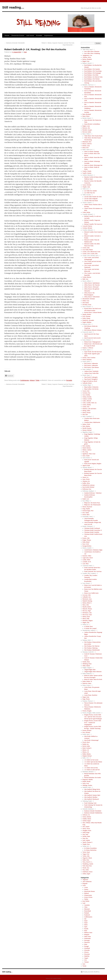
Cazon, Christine (87, 185)
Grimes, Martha (87, 405)
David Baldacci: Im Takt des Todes (93, 77)
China (86, 907)
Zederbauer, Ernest (88, 872)
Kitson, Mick (86, 515)
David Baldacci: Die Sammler (92, 69)
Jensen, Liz (85, 477)
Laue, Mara (86, 564)
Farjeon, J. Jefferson (88, 348)
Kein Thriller (86, 901)
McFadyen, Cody (87, 613)
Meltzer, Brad (86, 617)
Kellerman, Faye (87, 489)
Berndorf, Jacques (87, 130)
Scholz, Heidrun (87, 817)
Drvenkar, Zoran (87, 305)
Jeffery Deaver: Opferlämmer (92, 283)
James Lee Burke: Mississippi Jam (93, 165)
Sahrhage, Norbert (87, 785)
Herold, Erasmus (87, 428)
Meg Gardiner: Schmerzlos (91, 387)
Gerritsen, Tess (86, 393)
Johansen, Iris (86, 481)
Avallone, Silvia (87, 57)
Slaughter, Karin (87, 831)
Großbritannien (25, 380)
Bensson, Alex (86, 128)
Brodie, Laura (86, 146)
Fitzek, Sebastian (87, 360)
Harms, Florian (87, 413)
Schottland (87, 948)
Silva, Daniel (86, 827)
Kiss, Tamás (86, 513)
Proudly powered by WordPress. (91, 972)
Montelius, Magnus (88, 621)
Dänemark (87, 909)
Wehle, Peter (86, 860)
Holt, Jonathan (86, 446)
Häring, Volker (86, 411)
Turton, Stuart (86, 852)
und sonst (30, 35)
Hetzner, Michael (87, 430)
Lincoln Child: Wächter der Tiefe (93, 197)
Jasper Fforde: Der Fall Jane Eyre (93, 352)
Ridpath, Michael (87, 756)
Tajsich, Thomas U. (88, 842)
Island (86, 923)
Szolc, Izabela (86, 840)
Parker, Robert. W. (87, 681)
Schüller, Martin (87, 819)
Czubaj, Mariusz (87, 277)
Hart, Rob (85, 415)
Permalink (69, 380)
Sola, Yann (85, 834)
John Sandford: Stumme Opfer (92, 795)
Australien (87, 905)
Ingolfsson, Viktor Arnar (89, 454)
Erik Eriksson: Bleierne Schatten (93, 330)
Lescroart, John (87, 595)
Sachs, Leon (86, 783)
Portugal (86, 946)
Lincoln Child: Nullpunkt (91, 199)
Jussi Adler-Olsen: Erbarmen (92, 51)
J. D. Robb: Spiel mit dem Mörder (93, 762)
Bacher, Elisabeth (87, 59)
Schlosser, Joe (86, 815)
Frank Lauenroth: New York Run (93, 571)
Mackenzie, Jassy (87, 599)
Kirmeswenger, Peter (88, 511)
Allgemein (85, 880)
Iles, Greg (85, 452)
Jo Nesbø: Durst (88, 626)
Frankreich (87, 915)
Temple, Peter (86, 844)
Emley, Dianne (86, 318)
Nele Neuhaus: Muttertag (91, 648)
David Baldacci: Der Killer (91, 75)
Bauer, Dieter (86, 116)
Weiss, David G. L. (88, 862)
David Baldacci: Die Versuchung (93, 71)
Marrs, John (86, 605)
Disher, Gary (86, 301)
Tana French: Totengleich (91, 379)
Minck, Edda (86, 619)
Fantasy (86, 889)
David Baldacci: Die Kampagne (93, 73)
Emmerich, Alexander (88, 320)
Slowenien (87, 954)
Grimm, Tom (86, 407)
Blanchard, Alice (87, 142)
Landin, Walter (86, 560)
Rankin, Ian (86, 744)
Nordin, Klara (86, 662)
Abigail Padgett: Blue (90, 670)
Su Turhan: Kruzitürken (90, 848)
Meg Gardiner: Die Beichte (91, 389)
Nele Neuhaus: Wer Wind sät (92, 646)
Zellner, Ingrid (86, 874)
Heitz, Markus (86, 426)
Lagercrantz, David (88, 558)
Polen (86, 944)
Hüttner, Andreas (87, 450)
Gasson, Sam (86, 391)
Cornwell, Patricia (87, 226)
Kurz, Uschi (86, 544)
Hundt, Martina (87, 448)
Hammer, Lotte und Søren (89, 409)
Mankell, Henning (87, 601)
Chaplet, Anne (86, 187)
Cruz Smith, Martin (88, 250)
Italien (86, 925)
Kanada (86, 929)
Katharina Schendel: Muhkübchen (93, 813)
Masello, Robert (87, 607)
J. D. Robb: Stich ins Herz (91, 768)
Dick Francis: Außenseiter (91, 363)
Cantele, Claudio (87, 171)
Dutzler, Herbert (87, 314)
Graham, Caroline (87, 399)
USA (85, 960)
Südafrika (87, 956)
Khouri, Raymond (87, 507)
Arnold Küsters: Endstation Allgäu (93, 550)
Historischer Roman (89, 891)
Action (86, 887)
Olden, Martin (86, 666)
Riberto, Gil (86, 752)
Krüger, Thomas (87, 540)
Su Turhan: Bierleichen (90, 850)
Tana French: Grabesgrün (91, 377)
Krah (25, 52)
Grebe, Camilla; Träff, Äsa (90, 403)
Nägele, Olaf (86, 623)
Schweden (87, 950)
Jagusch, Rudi (86, 466)
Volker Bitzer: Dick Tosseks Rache (93, 136)
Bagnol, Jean (86, 61)
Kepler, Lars (86, 499)
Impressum (49, 35)
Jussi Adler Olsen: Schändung (92, 53)
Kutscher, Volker (87, 556)
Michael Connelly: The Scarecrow (93, 224)
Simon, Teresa (86, 829)
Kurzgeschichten (87, 546)
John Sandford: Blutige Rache (92, 789)
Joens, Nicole (86, 479)
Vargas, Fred (86, 854)
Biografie (85, 884)
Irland (86, 921)
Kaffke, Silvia (86, 483)
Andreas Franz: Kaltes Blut (91, 373)
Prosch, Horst (86, 742)
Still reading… (13, 7)
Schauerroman (88, 895)
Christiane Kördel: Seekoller (92, 532)
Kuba (86, 931)
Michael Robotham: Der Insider (93, 778)
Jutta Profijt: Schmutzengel (91, 740)
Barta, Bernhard (87, 114)
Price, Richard (86, 732)
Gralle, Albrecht (87, 401)
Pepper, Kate (86, 697)
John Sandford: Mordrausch (91, 799)
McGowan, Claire (87, 615)
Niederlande (87, 938)
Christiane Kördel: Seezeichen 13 (93, 530)
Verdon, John (86, 856)
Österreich (87, 942)
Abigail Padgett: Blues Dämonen (93, 672)
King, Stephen (86, 509)
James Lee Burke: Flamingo (92, 152)
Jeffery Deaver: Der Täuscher (92, 285)
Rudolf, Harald (86, 781)
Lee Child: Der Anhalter (91, 191)
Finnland (87, 913)
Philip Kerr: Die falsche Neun (92, 503)
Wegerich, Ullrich (87, 858)
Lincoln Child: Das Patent (91, 201)
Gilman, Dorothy (87, 397)
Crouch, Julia (86, 248)
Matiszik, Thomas (87, 609)
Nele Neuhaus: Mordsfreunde (92, 650)
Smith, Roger (86, 832)
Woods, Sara (86, 868)
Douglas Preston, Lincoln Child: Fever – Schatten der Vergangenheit (93, 723)
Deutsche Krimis (18, 35)
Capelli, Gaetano (87, 173)
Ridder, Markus (87, 754)
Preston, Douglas (87, 711)
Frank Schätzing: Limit (90, 803)
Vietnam (86, 962)
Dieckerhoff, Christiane (89, 299)
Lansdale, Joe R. (87, 562)
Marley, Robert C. (87, 603)
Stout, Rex (85, 838)
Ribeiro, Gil (86, 750)
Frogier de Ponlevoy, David (90, 381)
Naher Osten (87, 937)
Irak (85, 919)
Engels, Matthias (87, 322)
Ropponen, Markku (88, 780)
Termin (84, 966)
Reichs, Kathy (86, 746)
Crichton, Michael (87, 228)
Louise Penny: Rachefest (91, 695)
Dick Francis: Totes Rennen (91, 367)
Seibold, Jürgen (87, 821)
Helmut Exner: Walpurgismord (92, 342)
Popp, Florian (86, 699)
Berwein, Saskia (87, 132)
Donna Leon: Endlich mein (91, 593)
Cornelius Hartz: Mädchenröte (92, 422)
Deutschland (87, 911)
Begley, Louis (86, 126)
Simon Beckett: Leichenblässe (92, 124)
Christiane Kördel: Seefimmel (92, 528)
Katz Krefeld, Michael (88, 487)
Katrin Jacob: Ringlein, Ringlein (93, 464)
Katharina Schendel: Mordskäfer (15, 43)
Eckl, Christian (86, 316)
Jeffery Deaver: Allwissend (91, 287)
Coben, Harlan (86, 212)
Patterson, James (87, 683)
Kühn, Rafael (86, 542)
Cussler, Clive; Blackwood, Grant (91, 252)
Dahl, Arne (85, 279)
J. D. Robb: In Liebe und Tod (92, 770)
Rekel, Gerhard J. (87, 748)
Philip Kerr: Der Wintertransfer (92, 505)
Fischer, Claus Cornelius (89, 358)
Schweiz (86, 952)
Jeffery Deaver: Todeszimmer (92, 297)
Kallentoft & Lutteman (89, 485)
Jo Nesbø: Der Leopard (90, 628)
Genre (84, 885)
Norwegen (87, 940)
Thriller (38, 380)
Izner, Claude (86, 456)
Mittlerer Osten (88, 933)
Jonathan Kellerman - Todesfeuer (93, 493)
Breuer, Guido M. (87, 144)
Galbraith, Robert (87, 383)
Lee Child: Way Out (89, 193)
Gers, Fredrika (86, 395)
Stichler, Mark (86, 836)
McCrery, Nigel (87, 611)
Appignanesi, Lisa (87, 55)
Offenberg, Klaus (87, 664)
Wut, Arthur (86, 870)
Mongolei (87, 935)
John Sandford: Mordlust (91, 797)
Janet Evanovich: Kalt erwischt (92, 338)
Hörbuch (32, 380)
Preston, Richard (87, 730)
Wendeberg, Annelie (88, 864)
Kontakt (39, 35)
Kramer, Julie (86, 538)
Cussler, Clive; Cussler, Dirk (90, 254)
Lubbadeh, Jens (87, 597)
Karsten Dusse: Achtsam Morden (93, 312)
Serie (84, 964)
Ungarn (86, 958)
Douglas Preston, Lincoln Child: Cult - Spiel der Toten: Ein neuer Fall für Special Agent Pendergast (93, 717)
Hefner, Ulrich (86, 424)
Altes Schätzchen (87, 882)
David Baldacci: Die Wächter (92, 79)
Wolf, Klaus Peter (87, 866)
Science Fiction (88, 897)
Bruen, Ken (86, 148)
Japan (86, 927)
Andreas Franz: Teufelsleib (91, 371)
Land (84, 903)
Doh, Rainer (86, 303)
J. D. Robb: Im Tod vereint (91, 760)
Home (7, 35)
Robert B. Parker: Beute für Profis (93, 679)
